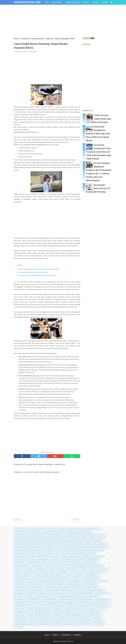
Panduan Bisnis (92, 597)
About (47, 635)
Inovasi (95, 578)
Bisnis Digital (48, 563)
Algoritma (98, 557)
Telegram (62, 618)
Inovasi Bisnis (87, 547)
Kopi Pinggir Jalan (20, 550)
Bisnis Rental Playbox (21, 547)
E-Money (53, 572)
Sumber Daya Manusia (48, 618)
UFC (68, 621)
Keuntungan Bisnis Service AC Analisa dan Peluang (98, 188)
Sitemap (105, 2)
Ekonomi (74, 572)
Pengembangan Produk (22, 553)
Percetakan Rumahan (53, 603)
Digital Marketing (48, 547)
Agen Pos (75, 557)
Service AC (50, 612)
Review (92, 538)
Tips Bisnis (62, 532)
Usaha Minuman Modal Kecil (23, 624)
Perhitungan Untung (87, 603)
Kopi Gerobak (79, 587)
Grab (29, 578)
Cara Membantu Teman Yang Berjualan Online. (33, 272)
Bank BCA (82, 560)
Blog (30, 529)
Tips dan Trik (30, 538)
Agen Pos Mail (87, 557)
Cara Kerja (61, 569)
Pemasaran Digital (20, 532)
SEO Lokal (101, 609)
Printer (50, 553)
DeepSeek (35, 547)
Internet (42, 535)
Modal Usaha (19, 544)
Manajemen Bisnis (52, 590)
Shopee (101, 538)
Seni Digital (39, 612)
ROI (57, 553)
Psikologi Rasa (19, 609)
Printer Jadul (73, 606)
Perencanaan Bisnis (70, 603)
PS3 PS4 (59, 550)
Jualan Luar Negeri (35, 584)
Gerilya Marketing (91, 575)
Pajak (67, 550)
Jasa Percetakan (90, 581)
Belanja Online (19, 563)
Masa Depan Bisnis (20, 593)
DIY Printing (18, 572)
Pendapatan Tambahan (67, 600)
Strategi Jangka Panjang (36, 615)
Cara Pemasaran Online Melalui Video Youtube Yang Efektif (37, 275)
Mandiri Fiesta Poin (67, 590)
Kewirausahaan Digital (22, 587)
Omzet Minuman (42, 597)
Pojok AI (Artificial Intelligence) (25, 535)
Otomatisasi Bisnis (64, 597)
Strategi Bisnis (49, 544)
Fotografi (38, 575)
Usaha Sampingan (37, 557)
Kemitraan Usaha (90, 584)
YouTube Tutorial (85, 624)
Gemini (79, 575)
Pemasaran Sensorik (49, 600)
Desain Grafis (30, 572)
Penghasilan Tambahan (85, 600)
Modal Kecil (18, 538)
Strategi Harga (19, 615)
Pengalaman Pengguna (93, 550)
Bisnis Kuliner (90, 563)
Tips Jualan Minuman (21, 621)
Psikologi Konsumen (102, 606)
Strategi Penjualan (93, 615)
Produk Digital (50, 532)
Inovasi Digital (19, 581)
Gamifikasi (58, 575)
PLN (28, 544)
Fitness (28, 575)
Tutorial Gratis (58, 621)
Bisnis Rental (101, 544)
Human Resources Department (60, 578)
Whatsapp (18, 541)
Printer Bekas (60, 606)
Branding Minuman (81, 566)
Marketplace (85, 532)
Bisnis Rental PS (51, 566)
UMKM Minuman (85, 621)
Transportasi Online (21, 557)
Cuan (93, 569)
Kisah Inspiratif (38, 587)
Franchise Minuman (66, 541)
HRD (36, 578)
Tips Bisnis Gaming (83, 618)
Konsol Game (51, 587)
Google (95, 2)
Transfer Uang (44, 621)
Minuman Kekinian (35, 550)
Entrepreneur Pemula (97, 572)
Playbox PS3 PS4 (38, 553)
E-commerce (64, 572)
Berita (50, 538)
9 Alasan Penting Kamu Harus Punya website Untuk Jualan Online (39, 269)
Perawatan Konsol (103, 600)
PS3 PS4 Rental (79, 597)
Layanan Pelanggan (36, 590)
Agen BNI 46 (65, 557)
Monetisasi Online (103, 593)
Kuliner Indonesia (20, 590)
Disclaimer (78, 635)
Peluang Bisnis (57, 2)
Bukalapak (29, 569)
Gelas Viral (69, 575)
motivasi (17, 627)
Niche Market (19, 597)
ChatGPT (54, 541)
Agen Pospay (79, 544)
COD (52, 569)
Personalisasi (102, 603)
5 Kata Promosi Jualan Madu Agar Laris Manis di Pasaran (98, 119)
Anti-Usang (31, 560)
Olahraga (30, 597)
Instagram (45, 581)
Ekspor (83, 572)
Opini (53, 597)
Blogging (86, 2)
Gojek (59, 547)
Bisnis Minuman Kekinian (22, 566)
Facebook (51, 529)
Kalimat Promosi (101, 547)
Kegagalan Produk (74, 584)
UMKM (80, 535)
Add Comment (32, 52)
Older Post (76, 520)
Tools (34, 621)
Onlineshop (49, 550)
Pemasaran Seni (34, 600)
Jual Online (103, 581)
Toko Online (89, 553)
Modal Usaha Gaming (86, 593)
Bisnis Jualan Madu (31, 541)
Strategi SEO (33, 618)
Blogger (83, 538)
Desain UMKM (42, 572)
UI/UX (75, 621)
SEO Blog (77, 609)
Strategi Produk (20, 618)
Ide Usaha (86, 578)
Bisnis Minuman (71, 538)
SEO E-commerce (89, 609)
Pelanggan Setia (20, 600)
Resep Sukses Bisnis (44, 609)
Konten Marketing (65, 587)
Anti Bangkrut (19, 560)
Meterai (32, 593)
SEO (64, 553)
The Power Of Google (65, 544)
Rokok (68, 609)
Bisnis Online (93, 529)
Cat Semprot (72, 569)
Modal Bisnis (43, 593)
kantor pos (99, 624)
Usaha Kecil (98, 621)
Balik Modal (56, 560)
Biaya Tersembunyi (34, 563)
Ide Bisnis (76, 578)
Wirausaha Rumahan (69, 624)
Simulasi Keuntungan (64, 612)
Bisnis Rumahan (91, 535)
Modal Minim (72, 593)
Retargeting (58, 609)
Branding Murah (96, 566)
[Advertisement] (63, 21)
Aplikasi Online (43, 560)
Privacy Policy (66, 635)
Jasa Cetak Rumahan (74, 581)
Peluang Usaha (70, 535)
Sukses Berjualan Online (77, 529)
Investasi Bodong (58, 581)
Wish (56, 557)
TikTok (71, 618)
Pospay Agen (33, 606)
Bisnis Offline (38, 566)
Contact (55, 635)
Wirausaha (55, 624)
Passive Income (77, 550)
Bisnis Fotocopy (61, 563)
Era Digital (18, 575)
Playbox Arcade (20, 606)
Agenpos (41, 538)
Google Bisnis (19, 578)
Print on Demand (46, 606)
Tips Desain (96, 618)
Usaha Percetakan (42, 624)
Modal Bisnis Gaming (57, 593)
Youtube (61, 529)
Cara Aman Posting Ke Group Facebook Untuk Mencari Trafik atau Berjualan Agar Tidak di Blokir (98, 152)
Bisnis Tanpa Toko (66, 566)
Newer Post (18, 520)
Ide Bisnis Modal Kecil (72, 547)
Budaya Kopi (18, 569)
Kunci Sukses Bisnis (93, 541)
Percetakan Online (37, 603)
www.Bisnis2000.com (27, 2)
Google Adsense (36, 532)
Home (47, 2)
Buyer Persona (42, 569)
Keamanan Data (60, 584)
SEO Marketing (19, 612)
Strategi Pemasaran (75, 553)
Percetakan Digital (21, 603)
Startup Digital (79, 612)
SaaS (29, 612)
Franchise (48, 575)
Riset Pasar (37, 544)
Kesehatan (80, 541)
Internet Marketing (72, 2)
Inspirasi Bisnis (33, 581)
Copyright (84, 569)
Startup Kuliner (93, 612)
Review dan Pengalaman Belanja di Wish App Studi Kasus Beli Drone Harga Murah (98, 134)
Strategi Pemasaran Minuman (74, 615)
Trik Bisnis (40, 529)
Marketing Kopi (82, 590)
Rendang (31, 609)
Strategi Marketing (54, 615)
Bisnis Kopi (59, 538)
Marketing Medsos (97, 590)
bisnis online (73, 532)
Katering (48, 584)
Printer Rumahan (86, 606)
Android (90, 544)
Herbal (44, 578)
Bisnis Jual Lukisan (76, 563)
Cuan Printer (103, 569)
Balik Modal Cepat (69, 560)
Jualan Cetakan (20, 584)
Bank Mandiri (93, 560)
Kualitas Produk (92, 587)
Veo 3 (48, 557)
